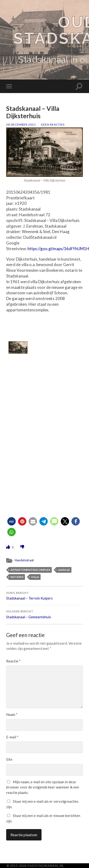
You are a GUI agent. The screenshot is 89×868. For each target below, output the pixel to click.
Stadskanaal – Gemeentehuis (44, 615)
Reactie (13, 661)
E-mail (12, 737)
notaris (17, 577)
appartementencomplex (30, 570)
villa (35, 577)
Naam (12, 714)
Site (9, 759)
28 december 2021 (21, 124)
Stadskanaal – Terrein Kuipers (44, 596)
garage (64, 570)
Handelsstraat (24, 560)
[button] (12, 521)
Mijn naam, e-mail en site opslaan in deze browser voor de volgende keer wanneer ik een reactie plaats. (43, 787)
